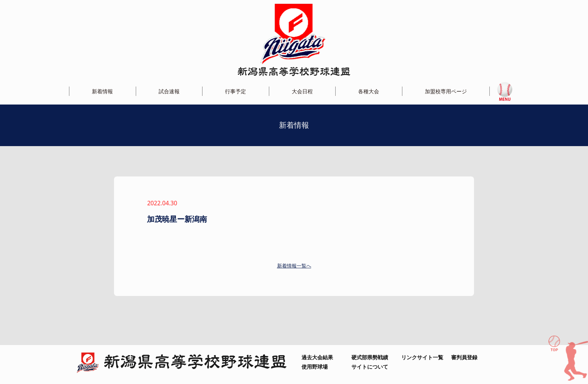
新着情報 (102, 91)
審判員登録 (464, 357)
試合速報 (169, 91)
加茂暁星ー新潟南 (181, 219)
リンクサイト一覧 (422, 357)
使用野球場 (315, 367)
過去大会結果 (317, 357)
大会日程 (302, 91)
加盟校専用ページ (446, 91)
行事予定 (235, 91)
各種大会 (369, 91)
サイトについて (370, 367)
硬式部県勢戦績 (370, 357)
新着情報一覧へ (294, 266)
